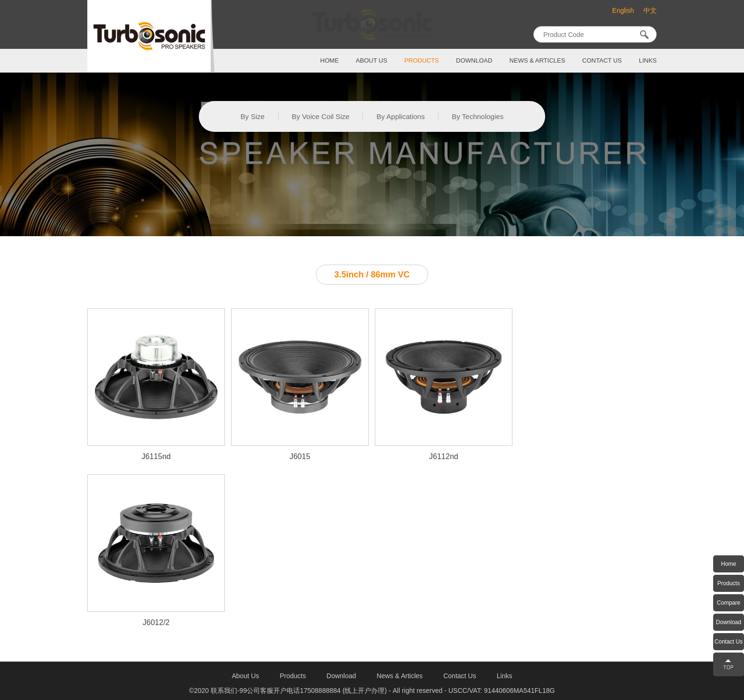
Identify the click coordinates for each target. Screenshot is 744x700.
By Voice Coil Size (321, 116)
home (330, 60)
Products (729, 583)
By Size (253, 116)
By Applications (400, 116)
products (422, 60)
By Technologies (478, 116)
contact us (602, 60)
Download (729, 622)
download (474, 60)
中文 (650, 11)
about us (372, 60)
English (623, 10)
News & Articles (538, 60)
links (648, 60)
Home (728, 564)
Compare (729, 603)
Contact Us (729, 642)
